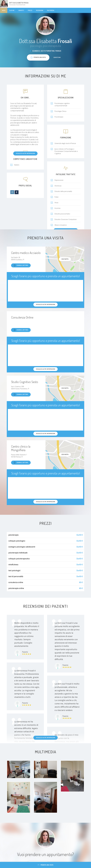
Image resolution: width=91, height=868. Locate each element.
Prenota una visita (46, 865)
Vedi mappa (65, 259)
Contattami (57, 57)
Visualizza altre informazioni (25, 153)
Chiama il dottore (21, 265)
